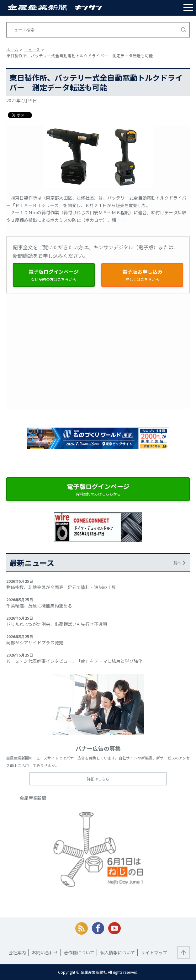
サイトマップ (154, 952)
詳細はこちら (98, 779)
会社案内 (17, 952)
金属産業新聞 (33, 798)
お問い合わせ (45, 952)
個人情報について (118, 952)
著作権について (79, 952)
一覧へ (175, 563)
